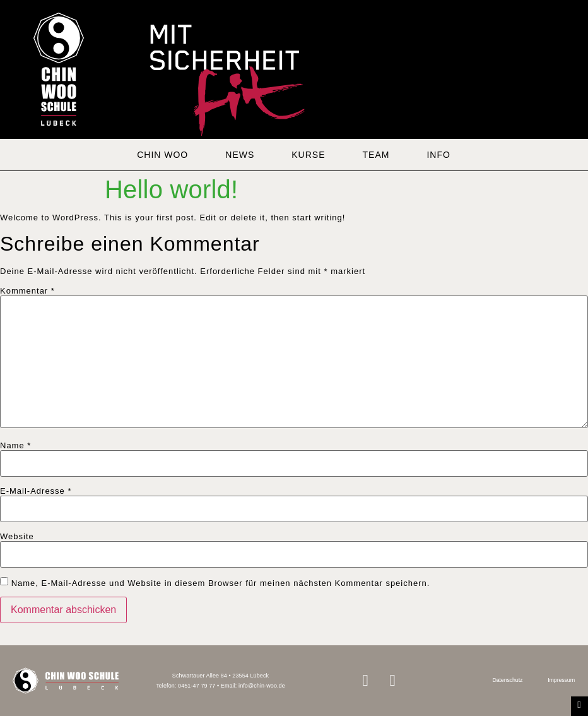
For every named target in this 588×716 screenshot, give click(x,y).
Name (15, 445)
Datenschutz (507, 680)
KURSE (308, 155)
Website (17, 536)
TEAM (376, 155)
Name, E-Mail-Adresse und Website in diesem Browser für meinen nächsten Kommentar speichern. (221, 583)
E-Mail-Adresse (36, 491)
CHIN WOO (162, 155)
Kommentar (27, 291)
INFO (438, 155)
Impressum (561, 680)
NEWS (240, 155)
